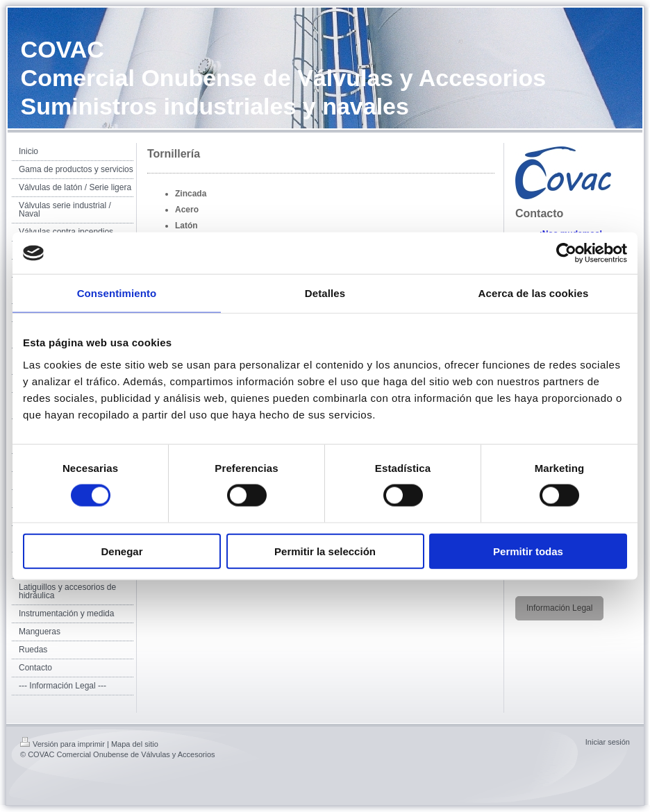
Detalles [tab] (325, 293)
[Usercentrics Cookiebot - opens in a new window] (566, 253)
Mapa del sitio (135, 744)
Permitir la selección (325, 551)
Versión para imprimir (62, 744)
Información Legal (559, 608)
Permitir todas (528, 551)
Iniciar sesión (608, 742)
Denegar (122, 551)
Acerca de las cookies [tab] (534, 293)
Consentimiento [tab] (117, 293)
